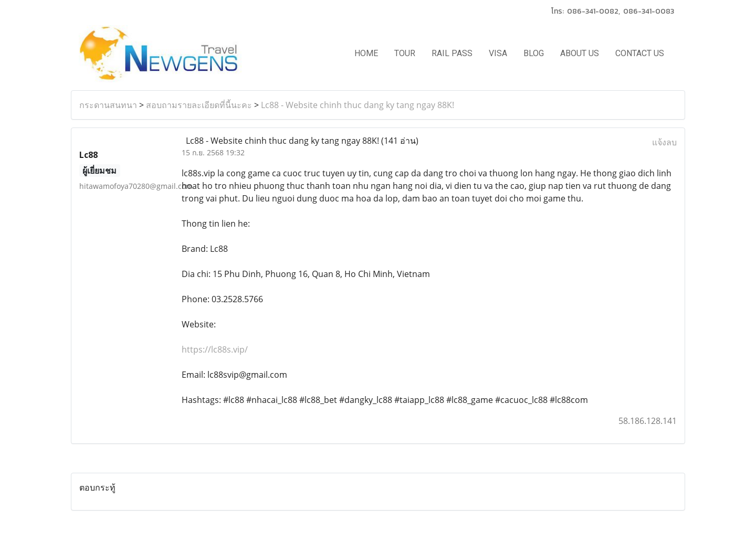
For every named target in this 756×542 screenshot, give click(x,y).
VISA (498, 53)
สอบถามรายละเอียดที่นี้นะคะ (199, 105)
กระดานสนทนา (108, 105)
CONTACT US (640, 53)
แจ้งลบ (664, 142)
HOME (366, 53)
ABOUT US (580, 53)
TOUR (405, 53)
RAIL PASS (452, 53)
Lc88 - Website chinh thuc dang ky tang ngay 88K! (358, 105)
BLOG (534, 53)
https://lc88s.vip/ (215, 349)
